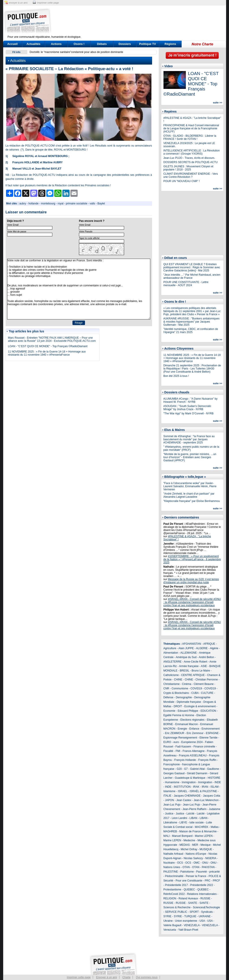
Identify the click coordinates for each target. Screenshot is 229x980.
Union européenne (186, 921)
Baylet (101, 204)
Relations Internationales (202, 894)
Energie (182, 729)
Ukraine (168, 921)
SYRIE (168, 916)
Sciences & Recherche (177, 907)
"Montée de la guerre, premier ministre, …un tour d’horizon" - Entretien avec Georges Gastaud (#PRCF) (190, 457)
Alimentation (171, 653)
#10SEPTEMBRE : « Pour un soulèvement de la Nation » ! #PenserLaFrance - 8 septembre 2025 (192, 559)
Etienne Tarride (209, 738)
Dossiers (125, 44)
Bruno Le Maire (201, 671)
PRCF (216, 881)
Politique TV (147, 44)
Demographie (184, 697)
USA (202, 921)
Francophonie (172, 764)
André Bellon (207, 657)
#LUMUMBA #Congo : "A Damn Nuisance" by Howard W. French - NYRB (191, 400)
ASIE (204, 666)
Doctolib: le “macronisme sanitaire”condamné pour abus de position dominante (76, 52)
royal (61, 204)
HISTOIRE (214, 778)
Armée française (189, 666)
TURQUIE (190, 916)
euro (176, 742)
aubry (23, 204)
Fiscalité (168, 751)
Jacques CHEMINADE (187, 796)
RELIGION (170, 898)
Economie (169, 711)
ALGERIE (202, 648)
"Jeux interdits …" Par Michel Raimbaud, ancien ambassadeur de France (192, 276)
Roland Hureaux (188, 898)
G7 (186, 769)
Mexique (206, 845)
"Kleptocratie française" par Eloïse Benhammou (192, 501)
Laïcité (190, 814)
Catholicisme (171, 675)
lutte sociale (196, 823)
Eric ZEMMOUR (175, 733)
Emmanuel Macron (187, 724)
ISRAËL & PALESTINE (203, 791)
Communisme (180, 688)
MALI (167, 836)
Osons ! (79, 44)
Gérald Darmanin (197, 773)
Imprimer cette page (79, 977)
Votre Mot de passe (17, 232)
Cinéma (187, 684)
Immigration (189, 782)
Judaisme (215, 809)
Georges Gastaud (174, 773)
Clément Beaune (204, 684)
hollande (33, 204)
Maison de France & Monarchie (198, 831)
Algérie (214, 648)
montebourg (48, 204)
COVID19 (196, 688)
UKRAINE (205, 916)
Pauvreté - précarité (208, 872)
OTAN (186, 867)
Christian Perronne (207, 680)
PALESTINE (171, 872)
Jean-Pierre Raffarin (194, 809)
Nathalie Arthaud (173, 854)
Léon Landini (179, 818)
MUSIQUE (206, 849)
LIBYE (183, 823)
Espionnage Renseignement (180, 738)
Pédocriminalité (174, 876)
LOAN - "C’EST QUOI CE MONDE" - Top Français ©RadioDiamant (48, 346)
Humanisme (172, 782)
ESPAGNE (212, 733)
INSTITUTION (182, 787)
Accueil (12, 44)
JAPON (170, 800)
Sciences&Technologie (207, 907)
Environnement (211, 729)
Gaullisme (213, 769)
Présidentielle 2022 (202, 885)
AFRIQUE (209, 644)
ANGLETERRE (173, 662)
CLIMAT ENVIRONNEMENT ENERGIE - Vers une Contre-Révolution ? (191, 175)
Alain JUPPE (186, 648)
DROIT (178, 706)
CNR (166, 688)
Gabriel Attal (197, 769)
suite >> (218, 103)
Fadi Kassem (183, 747)
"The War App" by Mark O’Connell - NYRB (189, 413)
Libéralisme (170, 823)
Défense (169, 697)
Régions (170, 44)
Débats (102, 44)
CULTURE (207, 693)
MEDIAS (185, 845)
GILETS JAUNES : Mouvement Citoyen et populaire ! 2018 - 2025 (188, 168)
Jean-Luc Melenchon (206, 800)
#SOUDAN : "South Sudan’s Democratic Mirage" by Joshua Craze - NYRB (187, 408)
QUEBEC (189, 890)
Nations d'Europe (196, 854)
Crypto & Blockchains (176, 693)
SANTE (193, 903)
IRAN (205, 787)
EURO (167, 742)
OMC (197, 863)
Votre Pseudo (86, 232)
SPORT (194, 912)
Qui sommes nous (147, 977)
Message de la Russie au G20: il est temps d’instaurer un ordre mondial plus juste (191, 581)
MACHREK (201, 827)
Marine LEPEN (204, 836)
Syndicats (207, 912)
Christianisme (172, 684)
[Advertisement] (142, 21)
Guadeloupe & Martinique (190, 778)
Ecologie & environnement (200, 706)
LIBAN (193, 818)
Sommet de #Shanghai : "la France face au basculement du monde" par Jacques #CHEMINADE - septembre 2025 (189, 439)
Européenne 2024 (192, 742)
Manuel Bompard (182, 836)
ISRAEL (182, 791)
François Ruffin (207, 760)
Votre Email (13, 225)
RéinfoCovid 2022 (174, 894)
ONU (205, 863)
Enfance (194, 729)
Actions (56, 44)
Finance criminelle (204, 747)
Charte (126, 977)
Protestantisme (172, 890)
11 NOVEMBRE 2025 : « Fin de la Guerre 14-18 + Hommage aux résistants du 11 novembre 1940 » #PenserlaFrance (47, 353)
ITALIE (168, 796)
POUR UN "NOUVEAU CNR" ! (182, 181)
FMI (178, 751)
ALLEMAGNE (189, 653)
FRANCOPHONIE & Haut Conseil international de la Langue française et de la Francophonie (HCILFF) (191, 128)
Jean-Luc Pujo (172, 805)
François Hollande (185, 760)
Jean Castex (184, 800)
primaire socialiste (76, 204)
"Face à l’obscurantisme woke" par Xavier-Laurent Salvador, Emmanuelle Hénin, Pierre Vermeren (190, 486)
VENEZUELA (192, 925)
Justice (169, 814)
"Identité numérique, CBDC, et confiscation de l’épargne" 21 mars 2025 (191, 331)
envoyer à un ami (18, 3)
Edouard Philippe (188, 711)
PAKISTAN (208, 867)
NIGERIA (211, 858)
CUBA (195, 693)
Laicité (201, 814)
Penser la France (196, 876)
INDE (218, 782)
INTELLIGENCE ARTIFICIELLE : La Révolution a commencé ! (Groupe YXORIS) (192, 152)
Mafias (215, 827)
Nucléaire (169, 863)
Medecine (189, 840)
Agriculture (170, 648)
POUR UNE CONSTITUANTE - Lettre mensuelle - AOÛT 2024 (186, 284)
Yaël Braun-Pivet (188, 930)
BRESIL (184, 671)
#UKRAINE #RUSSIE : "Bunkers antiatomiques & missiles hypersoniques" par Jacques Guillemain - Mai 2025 (192, 322)
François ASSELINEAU (193, 755)
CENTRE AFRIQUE (193, 675)
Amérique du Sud (186, 657)
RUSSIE (205, 898)
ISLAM (214, 787)
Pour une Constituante (189, 881)
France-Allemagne (194, 751)
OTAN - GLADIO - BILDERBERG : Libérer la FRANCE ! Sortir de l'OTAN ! (190, 137)
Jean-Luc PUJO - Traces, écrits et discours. (189, 158)
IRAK (196, 787)
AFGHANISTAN (192, 644)
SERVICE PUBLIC (176, 912)
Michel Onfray (189, 849)
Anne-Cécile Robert (196, 662)
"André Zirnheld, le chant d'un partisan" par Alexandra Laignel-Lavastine (189, 495)
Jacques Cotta (212, 796)
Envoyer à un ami (107, 977)
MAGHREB (170, 831)
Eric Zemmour (195, 733)
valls (92, 204)
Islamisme (170, 791)
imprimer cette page (48, 3)
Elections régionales (192, 720)
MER (195, 845)
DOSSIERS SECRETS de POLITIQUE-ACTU (191, 162)
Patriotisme (187, 872)
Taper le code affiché (89, 238)
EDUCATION (208, 711)
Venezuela (170, 930)
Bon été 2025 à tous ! (176, 376)
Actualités (33, 44)
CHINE (178, 680)
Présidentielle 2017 (176, 885)
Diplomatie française (189, 702)
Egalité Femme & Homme (179, 715)
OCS (180, 863)
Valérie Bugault (173, 925)
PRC (207, 881)
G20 (179, 769)
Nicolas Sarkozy (193, 858)
